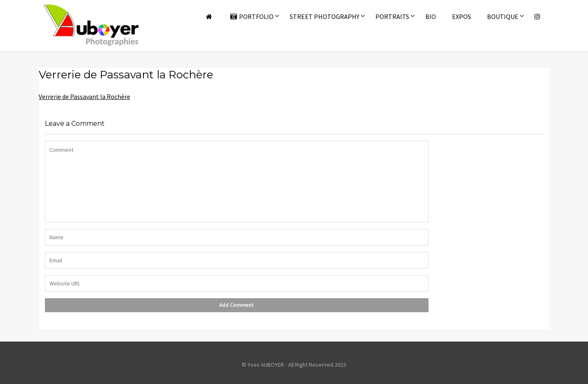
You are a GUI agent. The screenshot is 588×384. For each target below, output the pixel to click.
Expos (461, 16)
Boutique (503, 16)
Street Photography (324, 16)
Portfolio (252, 16)
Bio (431, 16)
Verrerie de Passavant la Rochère (84, 97)
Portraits (392, 16)
